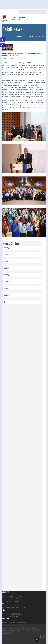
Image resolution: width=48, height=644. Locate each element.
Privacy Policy (16, 631)
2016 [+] (7, 288)
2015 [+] (7, 295)
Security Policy (7, 633)
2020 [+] (7, 261)
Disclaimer (35, 631)
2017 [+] (7, 281)
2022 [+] (7, 248)
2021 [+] (7, 254)
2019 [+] (7, 268)
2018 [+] (7, 275)
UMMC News (29, 36)
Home (19, 36)
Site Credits (26, 631)
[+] (5, 302)
